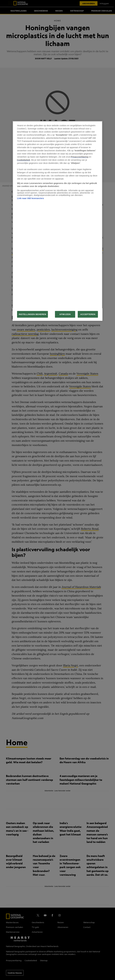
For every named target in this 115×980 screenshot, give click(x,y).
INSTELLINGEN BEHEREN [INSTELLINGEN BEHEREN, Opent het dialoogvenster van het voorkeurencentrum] (32, 314)
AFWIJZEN (65, 314)
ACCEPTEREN (88, 314)
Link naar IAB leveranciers (31, 198)
